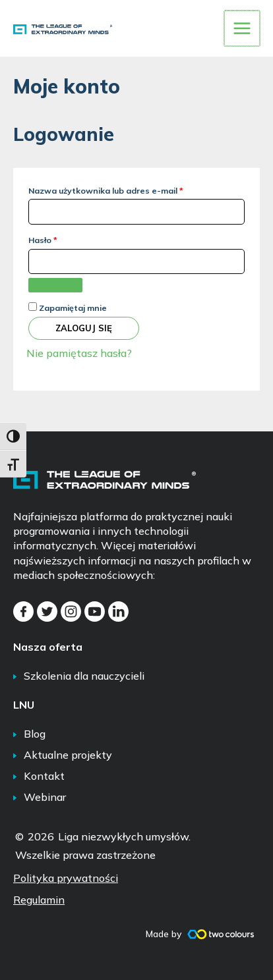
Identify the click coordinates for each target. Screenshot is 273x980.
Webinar (45, 796)
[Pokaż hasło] (55, 284)
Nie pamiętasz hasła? (79, 352)
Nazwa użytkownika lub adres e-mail (129, 188)
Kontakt (44, 775)
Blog (35, 732)
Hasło (66, 237)
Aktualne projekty (68, 753)
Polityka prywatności (66, 877)
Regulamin (39, 898)
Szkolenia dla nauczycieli (84, 674)
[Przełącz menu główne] (243, 28)
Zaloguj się (84, 327)
